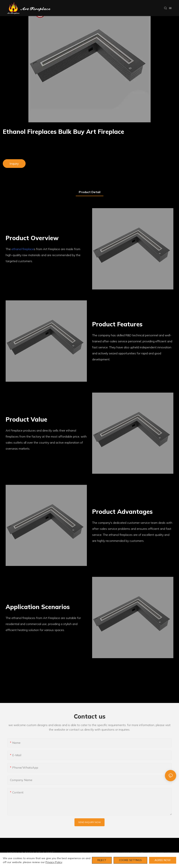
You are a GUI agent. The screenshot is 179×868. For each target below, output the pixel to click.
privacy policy (54, 862)
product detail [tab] (90, 192)
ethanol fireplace (23, 249)
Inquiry (14, 164)
